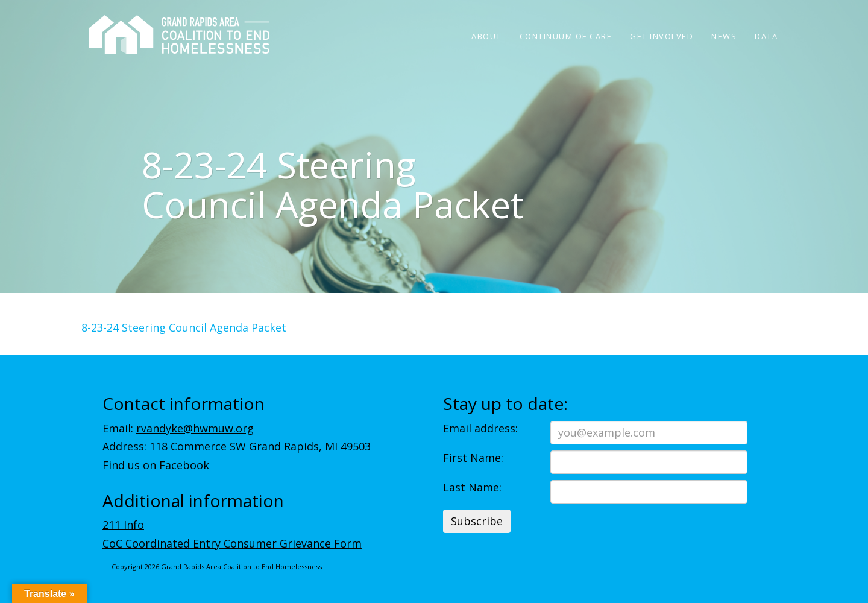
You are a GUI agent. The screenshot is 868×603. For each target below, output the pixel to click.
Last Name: (472, 487)
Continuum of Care (566, 36)
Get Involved (662, 36)
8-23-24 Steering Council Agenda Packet (184, 327)
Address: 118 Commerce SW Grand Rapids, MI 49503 (237, 446)
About (486, 36)
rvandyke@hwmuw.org (195, 428)
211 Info (123, 525)
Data (766, 36)
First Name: (473, 458)
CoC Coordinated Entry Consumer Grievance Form (232, 543)
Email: (178, 428)
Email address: (480, 428)
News (724, 36)
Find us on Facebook (156, 465)
